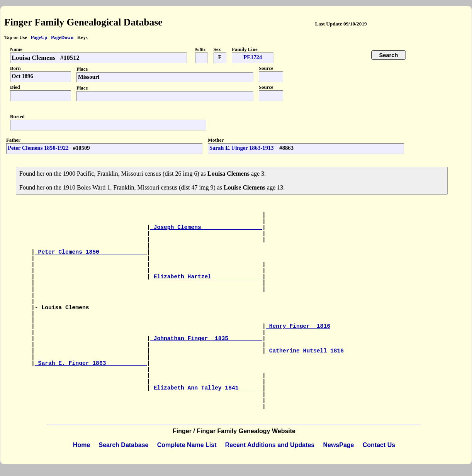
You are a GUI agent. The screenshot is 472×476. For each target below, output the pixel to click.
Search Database (124, 445)
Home (81, 445)
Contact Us (379, 445)
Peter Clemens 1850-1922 (38, 148)
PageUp (39, 37)
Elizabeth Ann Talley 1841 (206, 388)
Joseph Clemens (206, 227)
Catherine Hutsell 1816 (305, 351)
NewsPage (338, 445)
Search (389, 55)
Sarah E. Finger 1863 (91, 363)
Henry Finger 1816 (298, 326)
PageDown (62, 37)
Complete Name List (187, 445)
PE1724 (253, 57)
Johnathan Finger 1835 (206, 339)
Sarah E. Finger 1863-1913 (242, 148)
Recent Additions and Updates (270, 445)
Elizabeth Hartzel (206, 277)
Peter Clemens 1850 (91, 252)
